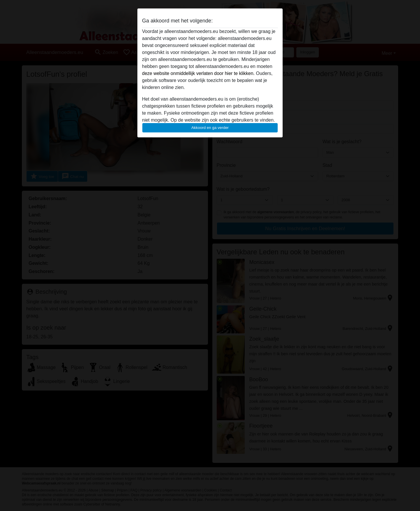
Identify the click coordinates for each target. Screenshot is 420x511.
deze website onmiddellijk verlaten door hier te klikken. (198, 73)
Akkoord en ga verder (210, 128)
